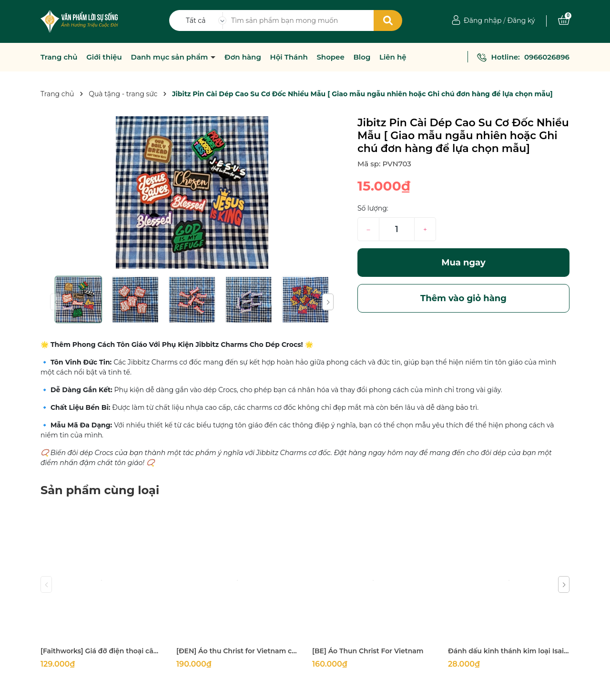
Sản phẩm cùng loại (100, 490)
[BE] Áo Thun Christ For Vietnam (368, 651)
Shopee (330, 57)
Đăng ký (521, 20)
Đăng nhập (483, 20)
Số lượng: (373, 208)
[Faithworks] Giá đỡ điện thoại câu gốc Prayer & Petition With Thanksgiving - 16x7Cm (101, 651)
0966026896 (547, 57)
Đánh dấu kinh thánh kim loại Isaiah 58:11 (509, 651)
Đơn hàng (243, 57)
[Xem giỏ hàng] (564, 20)
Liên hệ (393, 57)
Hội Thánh (289, 57)
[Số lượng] (397, 229)
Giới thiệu (104, 57)
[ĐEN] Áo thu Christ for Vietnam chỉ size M (237, 651)
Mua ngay (463, 263)
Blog (362, 57)
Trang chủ (59, 57)
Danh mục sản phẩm (171, 57)
